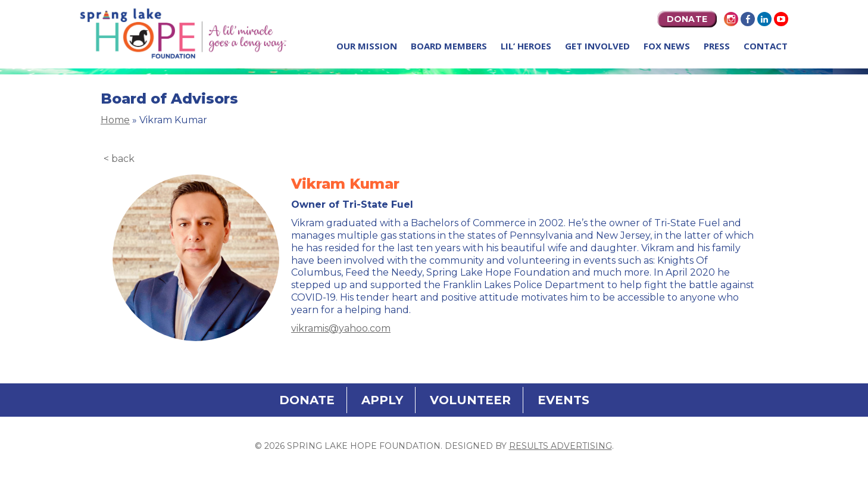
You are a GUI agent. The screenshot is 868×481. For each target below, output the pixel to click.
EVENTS (563, 400)
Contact (766, 46)
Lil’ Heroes (526, 46)
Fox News (667, 46)
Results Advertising (561, 446)
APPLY (382, 400)
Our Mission (367, 46)
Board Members (449, 46)
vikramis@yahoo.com (341, 328)
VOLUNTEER (470, 400)
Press (717, 46)
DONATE (687, 19)
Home (115, 120)
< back (119, 159)
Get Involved (597, 46)
